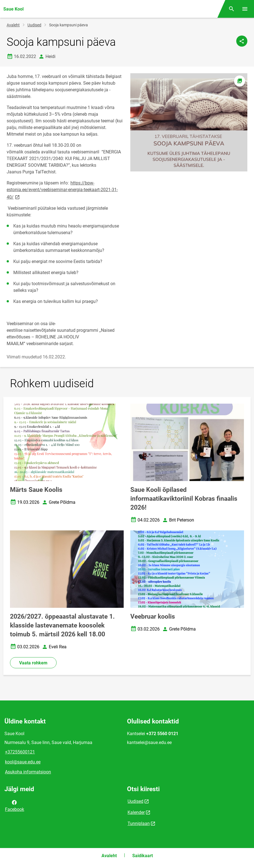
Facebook (15, 805)
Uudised (34, 25)
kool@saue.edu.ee (23, 762)
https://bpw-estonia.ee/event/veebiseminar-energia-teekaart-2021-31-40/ (62, 190)
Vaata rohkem (33, 663)
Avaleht (13, 25)
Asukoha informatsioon (28, 772)
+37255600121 (20, 752)
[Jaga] (242, 41)
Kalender (136, 812)
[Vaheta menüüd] (245, 9)
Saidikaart (143, 856)
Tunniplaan (139, 823)
